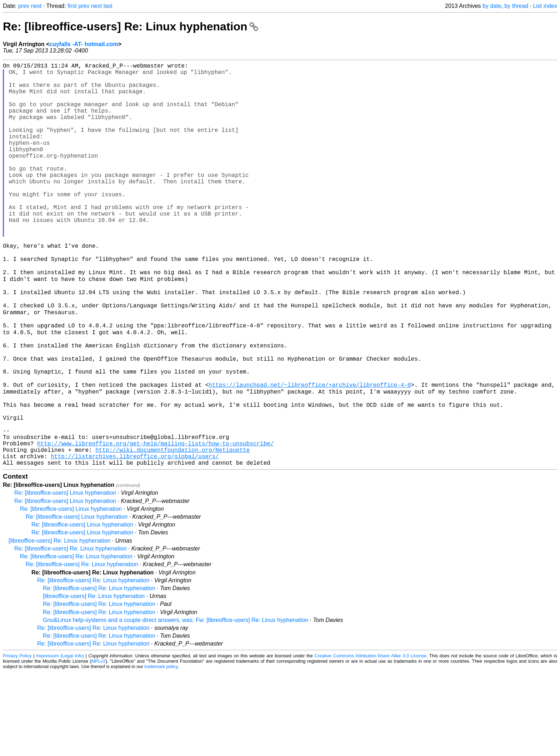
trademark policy (161, 750)
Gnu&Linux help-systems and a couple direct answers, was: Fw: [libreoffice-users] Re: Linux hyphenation (176, 704)
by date (492, 6)
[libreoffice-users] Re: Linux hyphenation (59, 625)
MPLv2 (99, 745)
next (36, 6)
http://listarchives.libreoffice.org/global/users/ (135, 539)
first (72, 6)
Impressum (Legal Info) (60, 740)
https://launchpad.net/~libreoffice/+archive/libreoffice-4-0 (310, 452)
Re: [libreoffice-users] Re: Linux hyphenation (131, 26)
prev (24, 6)
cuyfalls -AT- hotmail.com (84, 44)
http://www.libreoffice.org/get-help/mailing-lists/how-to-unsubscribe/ (155, 523)
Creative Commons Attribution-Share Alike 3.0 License (371, 740)
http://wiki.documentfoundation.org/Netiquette (172, 531)
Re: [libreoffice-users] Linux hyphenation (65, 577)
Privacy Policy (17, 740)
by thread (516, 6)
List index (545, 6)
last (108, 6)
